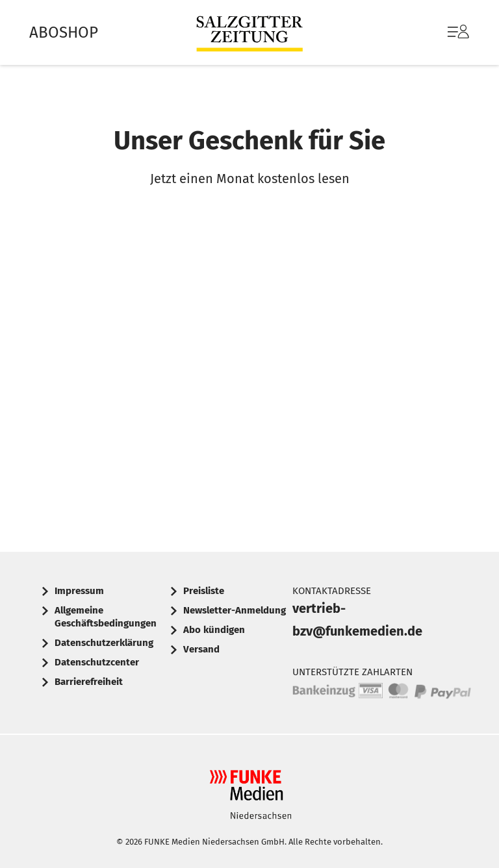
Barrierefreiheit (89, 682)
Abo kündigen (214, 630)
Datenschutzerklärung (104, 643)
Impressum (79, 591)
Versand (201, 649)
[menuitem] (445, 32)
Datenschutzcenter (97, 662)
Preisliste (204, 591)
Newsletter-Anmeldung (235, 610)
